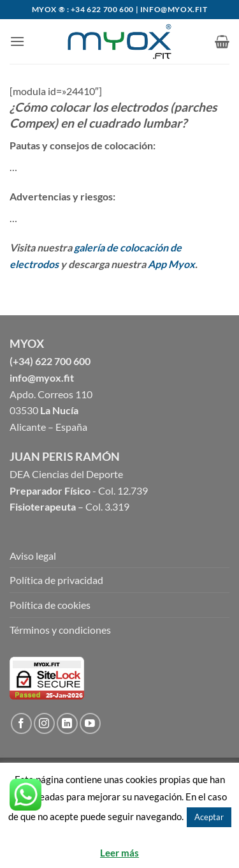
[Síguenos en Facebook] (21, 723)
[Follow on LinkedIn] (67, 723)
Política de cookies (50, 605)
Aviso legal (33, 556)
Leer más (119, 853)
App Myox (171, 264)
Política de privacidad (56, 580)
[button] (17, 41)
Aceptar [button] (209, 817)
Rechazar (120, 836)
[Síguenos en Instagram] (44, 723)
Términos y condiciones (60, 630)
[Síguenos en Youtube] (90, 723)
